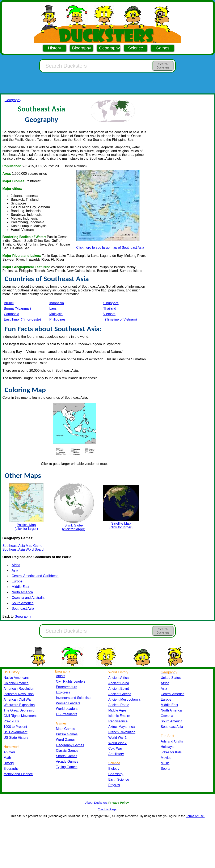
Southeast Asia (23, 609)
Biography (81, 48)
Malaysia (56, 314)
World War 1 (117, 738)
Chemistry (116, 774)
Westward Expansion (19, 705)
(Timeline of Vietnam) (121, 319)
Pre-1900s (11, 721)
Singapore (111, 303)
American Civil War (18, 699)
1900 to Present (15, 727)
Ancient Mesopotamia (124, 699)
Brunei (9, 303)
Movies (166, 758)
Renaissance (118, 721)
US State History (16, 738)
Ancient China (119, 683)
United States (171, 678)
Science (136, 48)
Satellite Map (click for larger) (121, 507)
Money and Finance (18, 774)
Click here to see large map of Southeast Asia (110, 248)
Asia (15, 570)
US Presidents (67, 714)
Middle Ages (117, 710)
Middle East (20, 587)
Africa (16, 565)
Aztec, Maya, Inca (122, 727)
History (55, 48)
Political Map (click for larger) (26, 507)
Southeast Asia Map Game (22, 546)
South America (22, 603)
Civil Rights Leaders (71, 681)
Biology (114, 769)
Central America (173, 694)
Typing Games (67, 767)
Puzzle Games (67, 734)
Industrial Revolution (19, 694)
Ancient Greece (120, 694)
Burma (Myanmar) (17, 309)
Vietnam (109, 314)
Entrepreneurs (67, 687)
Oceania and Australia (28, 598)
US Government (15, 732)
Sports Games (67, 756)
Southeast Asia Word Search (24, 549)
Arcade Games (67, 761)
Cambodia (11, 314)
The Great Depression (20, 710)
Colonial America (16, 683)
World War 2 (117, 743)
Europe (17, 581)
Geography (109, 48)
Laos (53, 309)
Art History (116, 754)
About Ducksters (96, 803)
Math (7, 758)
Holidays (167, 747)
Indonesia (57, 303)
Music (165, 763)
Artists (61, 676)
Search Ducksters (163, 66)
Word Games (66, 740)
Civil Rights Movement (20, 716)
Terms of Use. (195, 816)
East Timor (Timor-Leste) (22, 319)
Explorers (63, 692)
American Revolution (19, 689)
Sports (166, 769)
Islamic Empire (119, 716)
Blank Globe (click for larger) (74, 507)
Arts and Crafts (172, 741)
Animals (9, 752)
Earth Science (119, 779)
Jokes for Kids (171, 752)
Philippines (57, 319)
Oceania (167, 716)
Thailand (110, 309)
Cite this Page (107, 809)
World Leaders (67, 709)
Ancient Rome (119, 705)
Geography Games (70, 745)
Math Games (66, 729)
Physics (114, 785)
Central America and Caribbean (35, 576)
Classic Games (67, 751)
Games (163, 48)
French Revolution (122, 732)
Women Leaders (68, 703)
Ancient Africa (119, 678)
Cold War (115, 748)
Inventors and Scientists (74, 698)
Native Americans (16, 678)
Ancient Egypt (119, 689)
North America (22, 592)
